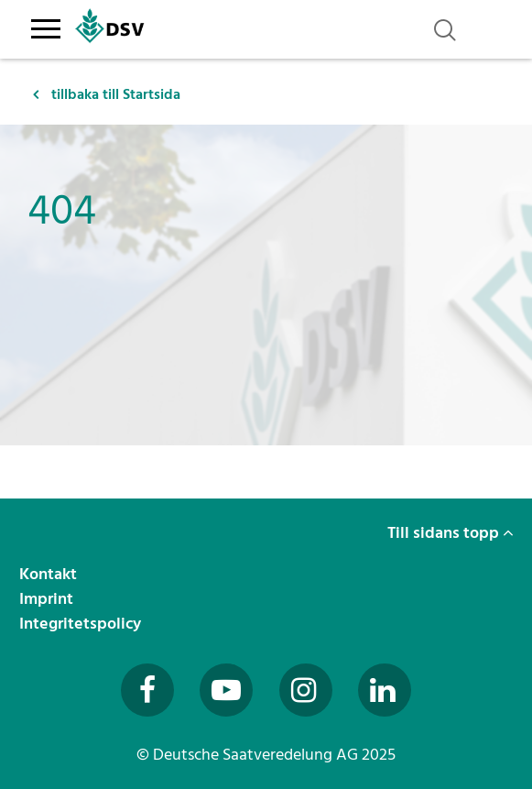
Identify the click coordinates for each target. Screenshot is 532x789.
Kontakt (50, 574)
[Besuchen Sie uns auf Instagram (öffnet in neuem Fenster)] (306, 690)
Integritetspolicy (82, 624)
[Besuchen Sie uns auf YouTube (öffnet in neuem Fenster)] (226, 690)
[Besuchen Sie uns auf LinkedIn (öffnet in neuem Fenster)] (385, 690)
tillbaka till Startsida (107, 94)
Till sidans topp (451, 533)
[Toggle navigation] (46, 26)
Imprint (48, 599)
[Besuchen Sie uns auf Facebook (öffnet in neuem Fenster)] (147, 690)
